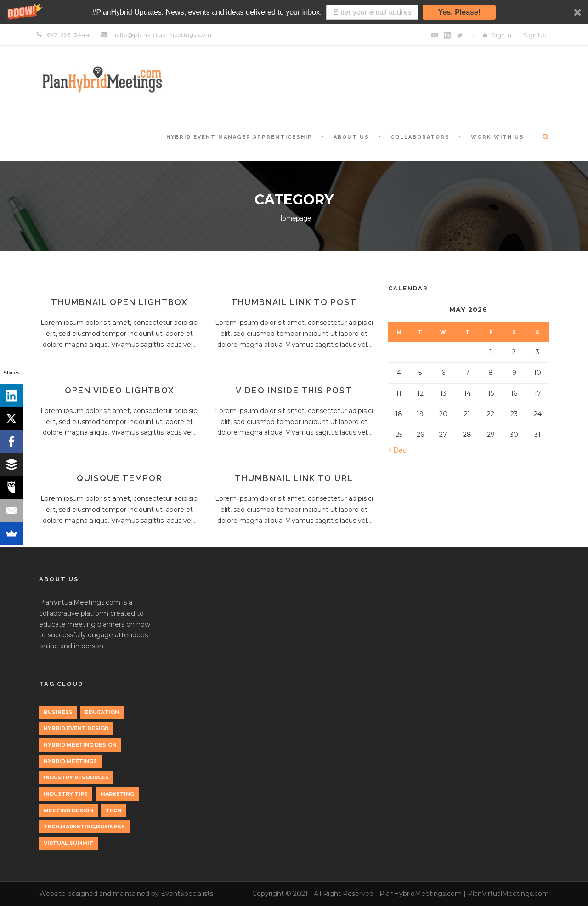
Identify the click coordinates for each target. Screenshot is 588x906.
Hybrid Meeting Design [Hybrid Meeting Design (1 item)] (80, 745)
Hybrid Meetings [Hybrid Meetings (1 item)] (70, 761)
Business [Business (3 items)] (58, 712)
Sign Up (535, 35)
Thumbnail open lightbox (119, 302)
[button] (294, 12)
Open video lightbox (120, 390)
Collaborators (420, 137)
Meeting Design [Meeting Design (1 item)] (68, 810)
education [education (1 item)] (102, 712)
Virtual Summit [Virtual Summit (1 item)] (68, 843)
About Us (351, 137)
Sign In (501, 35)
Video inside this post (294, 390)
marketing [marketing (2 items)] (117, 794)
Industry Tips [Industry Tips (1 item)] (66, 794)
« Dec (397, 450)
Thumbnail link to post (294, 302)
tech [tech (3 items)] (113, 810)
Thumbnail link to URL (294, 478)
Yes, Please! (460, 12)
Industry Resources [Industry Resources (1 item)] (76, 777)
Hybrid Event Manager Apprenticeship (239, 137)
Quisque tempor (120, 478)
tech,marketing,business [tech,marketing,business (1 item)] (84, 827)
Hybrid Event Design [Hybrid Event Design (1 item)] (76, 728)
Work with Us (498, 137)
